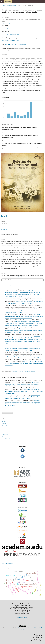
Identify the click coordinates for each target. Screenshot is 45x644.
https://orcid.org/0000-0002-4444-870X (11, 23)
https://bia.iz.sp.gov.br (23, 617)
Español (4, 424)
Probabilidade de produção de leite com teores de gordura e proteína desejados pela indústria (22, 397)
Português (5, 426)
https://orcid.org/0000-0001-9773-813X (11, 35)
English (4, 421)
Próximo (39, 368)
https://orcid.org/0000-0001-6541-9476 (10, 41)
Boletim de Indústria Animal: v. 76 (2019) (28, 325)
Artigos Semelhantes (8, 286)
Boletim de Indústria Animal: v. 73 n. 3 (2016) (21, 318)
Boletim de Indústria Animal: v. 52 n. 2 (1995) (21, 350)
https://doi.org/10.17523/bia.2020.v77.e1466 (15, 45)
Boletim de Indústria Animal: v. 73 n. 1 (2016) (29, 358)
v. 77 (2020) (14, 5)
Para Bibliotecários (6, 439)
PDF (5, 216)
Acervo (8, 5)
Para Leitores (5, 435)
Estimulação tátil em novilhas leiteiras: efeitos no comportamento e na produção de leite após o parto (24, 316)
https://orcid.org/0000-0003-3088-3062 (10, 29)
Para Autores (5, 437)
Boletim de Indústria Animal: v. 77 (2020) (20, 399)
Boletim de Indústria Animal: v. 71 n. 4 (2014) (22, 303)
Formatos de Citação (7, 280)
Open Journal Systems (8, 563)
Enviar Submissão (8, 413)
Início (3, 5)
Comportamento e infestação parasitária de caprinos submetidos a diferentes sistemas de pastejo (22, 349)
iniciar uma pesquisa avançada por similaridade (24, 371)
